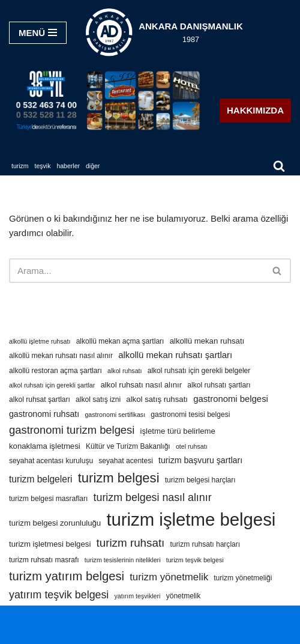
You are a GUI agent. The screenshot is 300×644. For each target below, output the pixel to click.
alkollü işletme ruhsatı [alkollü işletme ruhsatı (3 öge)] (40, 341)
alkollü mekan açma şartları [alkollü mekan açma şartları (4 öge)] (120, 341)
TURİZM (20, 166)
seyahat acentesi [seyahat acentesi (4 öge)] (126, 461)
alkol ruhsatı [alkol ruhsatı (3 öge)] (124, 371)
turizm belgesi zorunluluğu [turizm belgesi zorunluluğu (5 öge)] (55, 523)
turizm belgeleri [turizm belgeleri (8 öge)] (41, 479)
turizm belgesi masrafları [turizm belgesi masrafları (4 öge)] (48, 499)
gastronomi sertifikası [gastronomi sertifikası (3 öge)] (115, 415)
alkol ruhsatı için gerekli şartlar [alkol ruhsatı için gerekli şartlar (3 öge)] (52, 385)
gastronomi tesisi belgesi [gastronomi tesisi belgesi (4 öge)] (190, 415)
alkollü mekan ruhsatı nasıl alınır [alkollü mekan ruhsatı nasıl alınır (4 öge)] (61, 356)
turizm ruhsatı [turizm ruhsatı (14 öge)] (130, 543)
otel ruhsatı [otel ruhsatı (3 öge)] (192, 446)
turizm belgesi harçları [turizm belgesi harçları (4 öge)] (200, 480)
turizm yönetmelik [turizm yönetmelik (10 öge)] (169, 577)
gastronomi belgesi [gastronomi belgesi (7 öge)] (231, 399)
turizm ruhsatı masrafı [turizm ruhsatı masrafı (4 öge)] (44, 560)
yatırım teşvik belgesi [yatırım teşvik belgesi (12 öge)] (59, 595)
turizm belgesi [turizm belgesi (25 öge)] (119, 478)
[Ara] (279, 166)
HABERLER (68, 166)
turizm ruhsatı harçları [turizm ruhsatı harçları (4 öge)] (205, 544)
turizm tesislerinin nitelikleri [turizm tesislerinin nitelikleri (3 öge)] (123, 560)
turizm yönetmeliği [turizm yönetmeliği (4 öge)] (243, 578)
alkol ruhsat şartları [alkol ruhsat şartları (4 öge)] (40, 399)
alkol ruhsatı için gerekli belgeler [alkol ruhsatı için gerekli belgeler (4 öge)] (199, 371)
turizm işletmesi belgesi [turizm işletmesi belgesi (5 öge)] (50, 544)
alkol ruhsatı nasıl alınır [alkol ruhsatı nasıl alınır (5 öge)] (142, 385)
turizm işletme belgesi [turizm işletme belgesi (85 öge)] (191, 519)
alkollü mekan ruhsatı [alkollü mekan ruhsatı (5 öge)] (207, 341)
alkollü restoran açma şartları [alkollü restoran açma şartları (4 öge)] (55, 371)
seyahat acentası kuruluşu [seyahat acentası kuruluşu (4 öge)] (51, 461)
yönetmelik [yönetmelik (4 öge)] (184, 596)
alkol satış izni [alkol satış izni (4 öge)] (98, 399)
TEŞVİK (43, 166)
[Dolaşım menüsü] (38, 33)
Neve (124, 617)
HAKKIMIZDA (255, 110)
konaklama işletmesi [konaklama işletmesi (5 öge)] (45, 446)
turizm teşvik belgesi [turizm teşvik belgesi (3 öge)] (195, 560)
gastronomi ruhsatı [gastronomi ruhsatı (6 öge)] (44, 414)
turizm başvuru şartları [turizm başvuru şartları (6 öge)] (200, 460)
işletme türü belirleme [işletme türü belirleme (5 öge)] (178, 431)
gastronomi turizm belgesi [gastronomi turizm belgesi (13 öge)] (72, 430)
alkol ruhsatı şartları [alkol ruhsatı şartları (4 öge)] (219, 385)
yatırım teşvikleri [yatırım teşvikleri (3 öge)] (137, 596)
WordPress (164, 617)
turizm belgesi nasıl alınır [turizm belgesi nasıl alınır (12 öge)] (153, 497)
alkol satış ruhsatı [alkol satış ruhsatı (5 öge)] (157, 399)
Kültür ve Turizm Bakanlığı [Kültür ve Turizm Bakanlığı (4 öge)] (128, 446)
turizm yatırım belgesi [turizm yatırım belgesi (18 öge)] (67, 576)
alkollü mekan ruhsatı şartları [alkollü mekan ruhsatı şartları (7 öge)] (175, 355)
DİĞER (93, 166)
